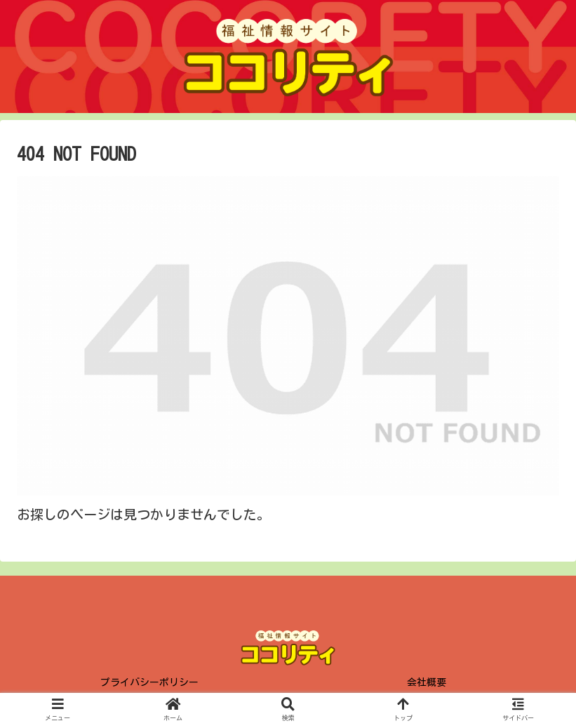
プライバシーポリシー (149, 682)
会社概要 (427, 682)
